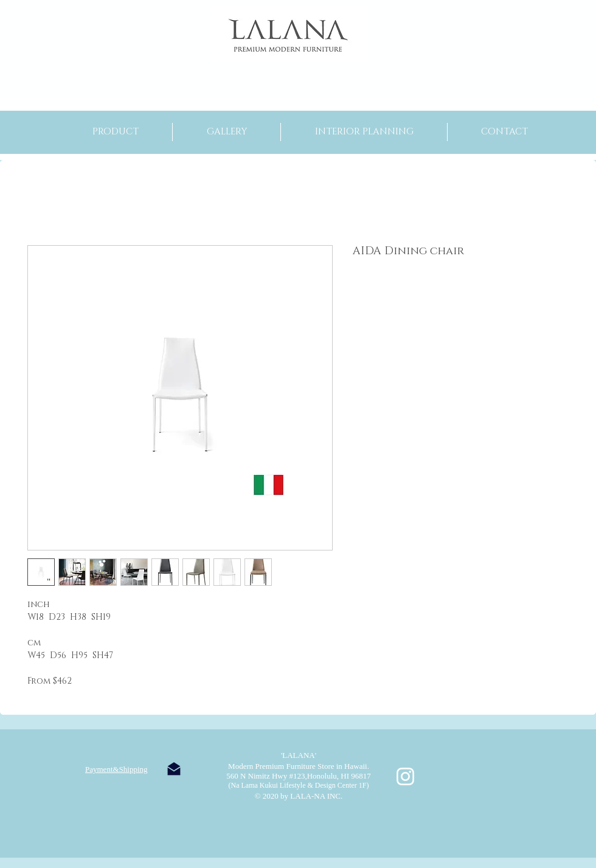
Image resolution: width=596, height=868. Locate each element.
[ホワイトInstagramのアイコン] (405, 776)
